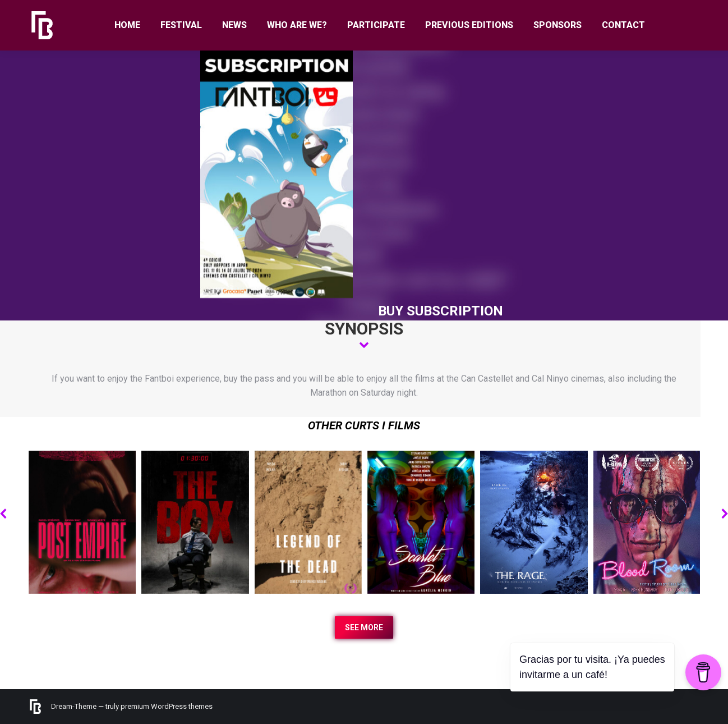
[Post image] (82, 522)
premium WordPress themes (167, 706)
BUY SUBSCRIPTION (441, 311)
